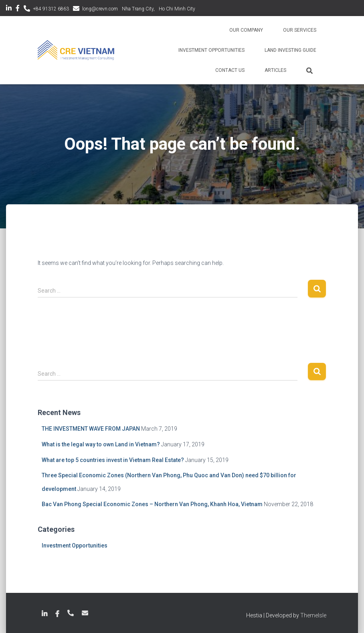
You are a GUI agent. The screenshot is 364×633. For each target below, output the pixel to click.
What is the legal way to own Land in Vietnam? (101, 444)
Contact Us (230, 70)
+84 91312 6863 (51, 9)
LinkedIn (9, 9)
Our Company (246, 30)
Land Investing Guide (290, 50)
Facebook (18, 9)
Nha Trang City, (138, 9)
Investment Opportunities (211, 50)
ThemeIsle (313, 615)
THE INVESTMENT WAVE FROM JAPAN (91, 429)
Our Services (300, 30)
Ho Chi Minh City (177, 9)
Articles (275, 70)
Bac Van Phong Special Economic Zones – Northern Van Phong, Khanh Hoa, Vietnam (152, 504)
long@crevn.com (100, 9)
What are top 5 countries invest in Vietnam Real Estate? (113, 460)
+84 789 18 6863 (71, 613)
